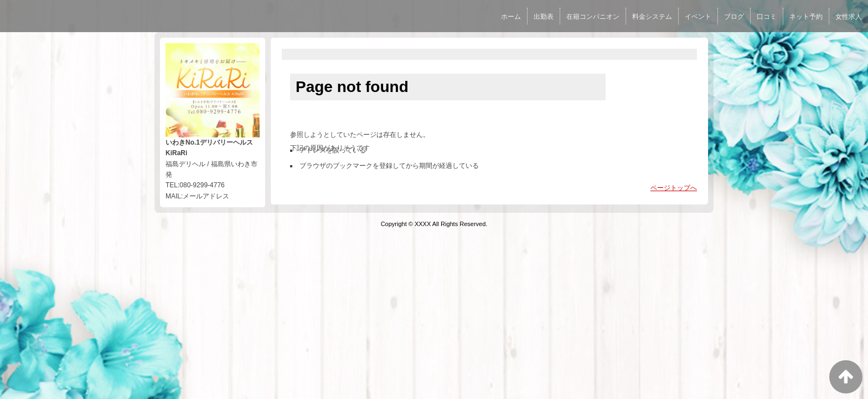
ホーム (511, 17)
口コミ (767, 17)
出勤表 (544, 17)
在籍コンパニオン (593, 17)
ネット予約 (806, 17)
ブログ (734, 17)
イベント (698, 17)
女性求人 (849, 17)
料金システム (652, 17)
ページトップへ (674, 188)
